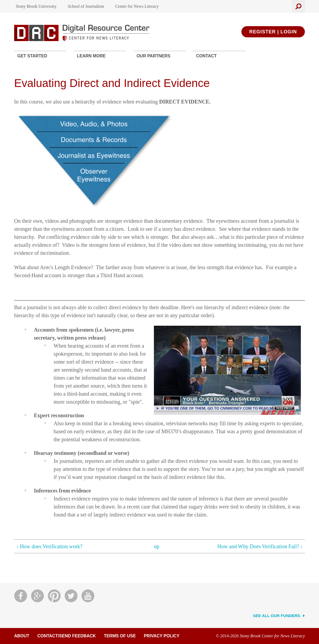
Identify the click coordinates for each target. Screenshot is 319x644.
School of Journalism (86, 6)
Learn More (91, 56)
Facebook (21, 596)
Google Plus (37, 596)
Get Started (32, 56)
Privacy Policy (162, 636)
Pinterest (54, 596)
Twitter (71, 596)
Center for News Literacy (137, 6)
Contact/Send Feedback (67, 636)
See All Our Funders (276, 616)
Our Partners (153, 56)
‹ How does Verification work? (50, 546)
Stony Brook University (36, 6)
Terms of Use (120, 636)
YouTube (88, 596)
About (22, 636)
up (157, 546)
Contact (206, 56)
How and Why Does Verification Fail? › (260, 546)
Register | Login (273, 32)
